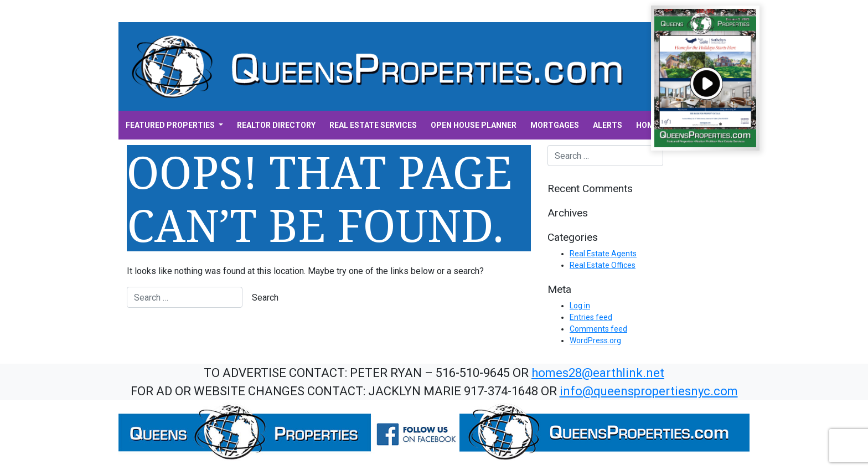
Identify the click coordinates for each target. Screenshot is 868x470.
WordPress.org (595, 340)
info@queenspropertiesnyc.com (649, 391)
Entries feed (591, 317)
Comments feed (598, 329)
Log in (580, 306)
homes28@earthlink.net (598, 373)
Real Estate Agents (603, 254)
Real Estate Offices (603, 265)
